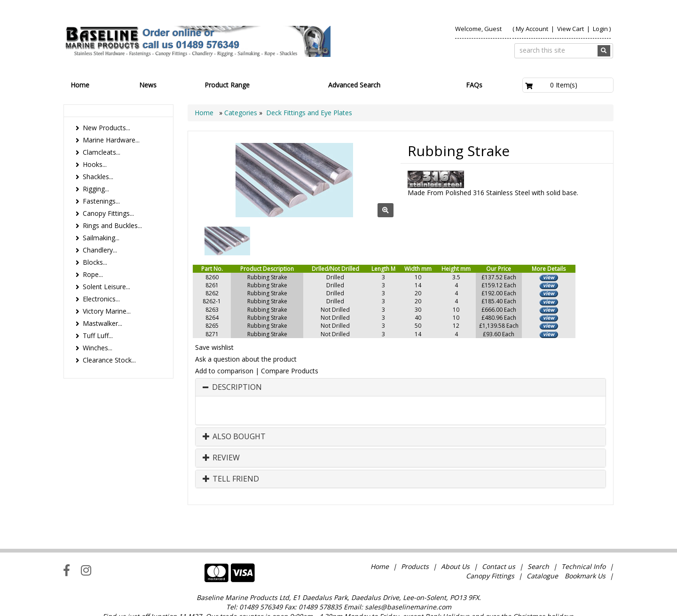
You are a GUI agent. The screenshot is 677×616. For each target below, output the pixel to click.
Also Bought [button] (234, 437)
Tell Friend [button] (231, 479)
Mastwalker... (102, 323)
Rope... (93, 274)
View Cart (571, 29)
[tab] (401, 387)
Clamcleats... (102, 152)
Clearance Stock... (109, 360)
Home (80, 85)
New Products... (106, 128)
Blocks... (95, 262)
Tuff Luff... (98, 336)
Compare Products (290, 371)
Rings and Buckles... (112, 225)
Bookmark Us (585, 557)
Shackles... (98, 177)
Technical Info (583, 547)
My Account (532, 29)
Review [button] (221, 458)
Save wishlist (214, 347)
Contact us (499, 547)
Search (539, 547)
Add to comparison (224, 371)
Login (600, 29)
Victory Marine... (107, 311)
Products (415, 547)
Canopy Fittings (490, 557)
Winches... (98, 348)
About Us (455, 547)
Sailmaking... (101, 238)
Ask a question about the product (246, 359)
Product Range (227, 85)
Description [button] (237, 387)
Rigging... (96, 189)
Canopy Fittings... (108, 213)
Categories (242, 113)
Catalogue (542, 557)
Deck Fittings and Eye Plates (309, 113)
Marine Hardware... (111, 140)
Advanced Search (354, 85)
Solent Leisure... (106, 287)
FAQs (474, 85)
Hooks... (95, 164)
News (148, 85)
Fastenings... (101, 201)
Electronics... (101, 299)
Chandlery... (100, 250)
